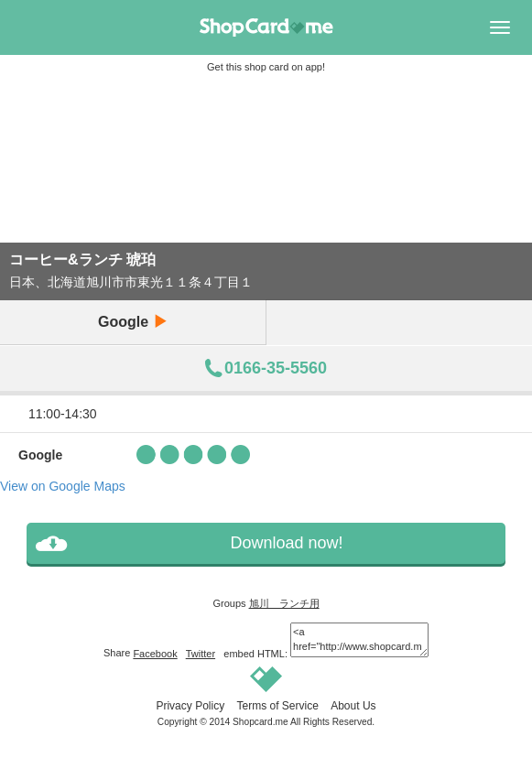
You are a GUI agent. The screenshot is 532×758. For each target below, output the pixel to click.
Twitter (201, 654)
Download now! (286, 543)
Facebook (155, 654)
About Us (353, 706)
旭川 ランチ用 (284, 603)
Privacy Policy (190, 706)
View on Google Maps (63, 486)
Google (133, 322)
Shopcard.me (261, 722)
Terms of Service (277, 706)
